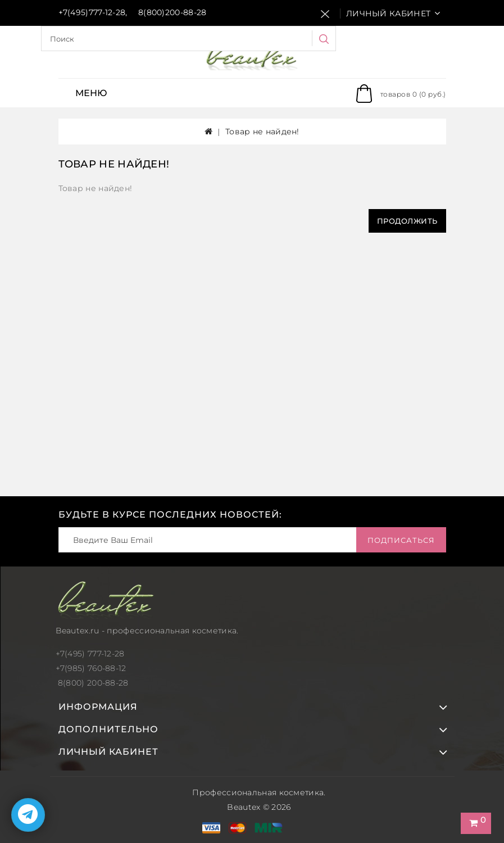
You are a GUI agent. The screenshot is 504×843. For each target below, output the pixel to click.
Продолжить (407, 221)
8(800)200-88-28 (172, 12)
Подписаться (401, 540)
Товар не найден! (262, 132)
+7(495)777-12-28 (92, 12)
